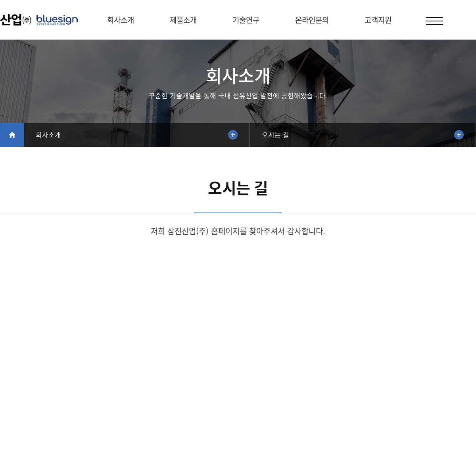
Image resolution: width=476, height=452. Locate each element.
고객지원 (378, 20)
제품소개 (183, 20)
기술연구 (246, 20)
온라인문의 (312, 20)
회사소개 (121, 20)
